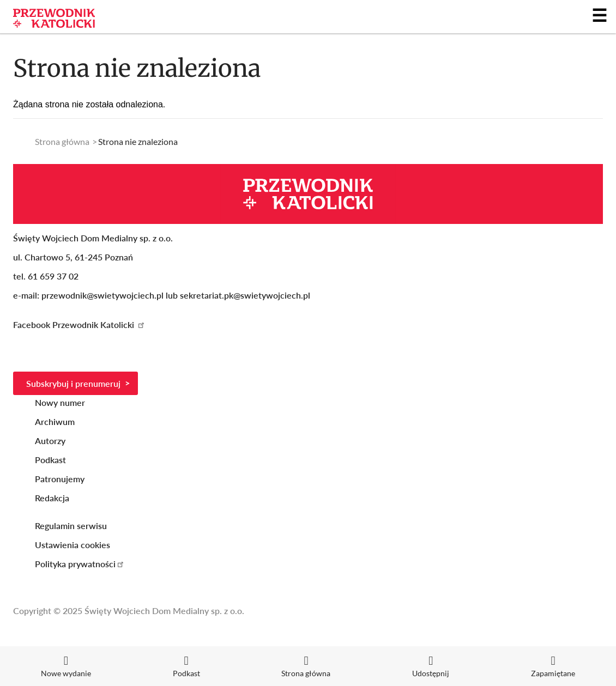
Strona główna (62, 141)
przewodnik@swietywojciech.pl (102, 295)
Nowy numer (60, 402)
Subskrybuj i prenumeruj (73, 383)
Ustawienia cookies (73, 545)
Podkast (50, 460)
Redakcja (52, 498)
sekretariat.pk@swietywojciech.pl (245, 295)
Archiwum (55, 421)
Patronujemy (60, 479)
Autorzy (50, 441)
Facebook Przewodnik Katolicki (79, 324)
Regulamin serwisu (71, 526)
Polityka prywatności (80, 564)
